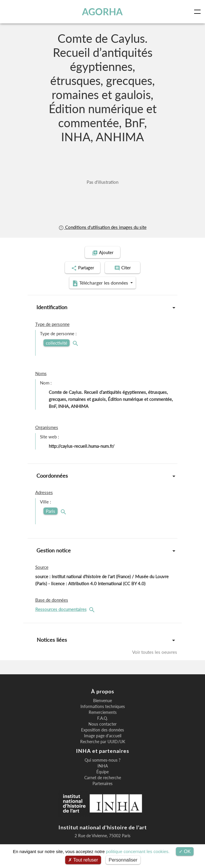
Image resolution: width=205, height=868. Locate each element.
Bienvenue (103, 701)
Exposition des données (103, 730)
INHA (103, 766)
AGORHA (102, 12)
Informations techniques (103, 707)
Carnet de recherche (103, 778)
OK (185, 851)
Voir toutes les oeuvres (155, 652)
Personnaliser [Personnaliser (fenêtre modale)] (123, 860)
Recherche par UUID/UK (103, 742)
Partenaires (103, 784)
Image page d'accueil (103, 736)
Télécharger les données (101, 283)
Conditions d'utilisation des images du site (102, 227)
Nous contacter (103, 724)
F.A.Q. (103, 718)
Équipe (103, 772)
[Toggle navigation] (199, 12)
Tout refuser (83, 860)
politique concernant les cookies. (138, 851)
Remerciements (103, 712)
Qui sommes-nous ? (103, 760)
